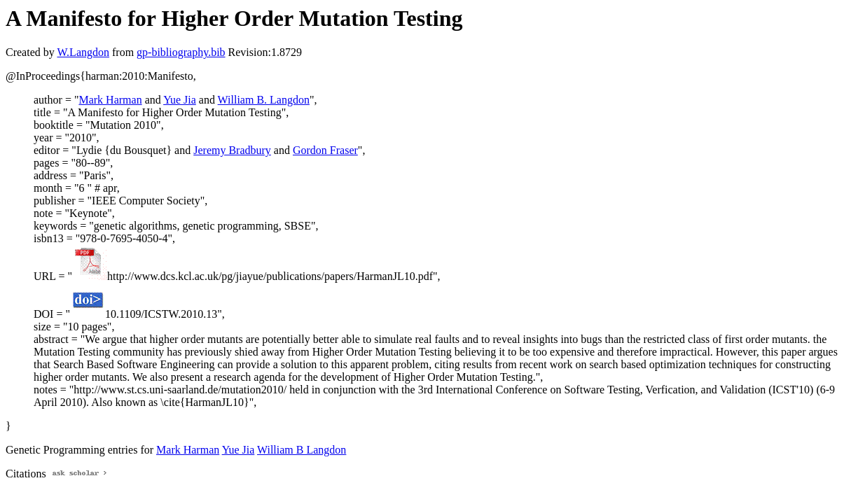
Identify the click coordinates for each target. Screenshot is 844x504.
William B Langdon (302, 450)
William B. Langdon (264, 100)
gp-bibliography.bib (181, 52)
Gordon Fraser (325, 150)
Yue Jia (180, 100)
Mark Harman (110, 100)
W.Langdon (83, 52)
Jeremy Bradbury (232, 150)
